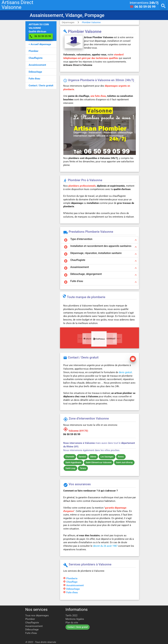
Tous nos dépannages (37, 616)
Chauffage (72, 582)
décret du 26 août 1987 (105, 546)
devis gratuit (125, 372)
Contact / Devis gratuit (78, 627)
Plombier (30, 619)
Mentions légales (75, 619)
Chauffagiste (32, 623)
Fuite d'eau (72, 593)
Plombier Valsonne (91, 22)
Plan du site (72, 623)
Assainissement (75, 585)
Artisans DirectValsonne (17, 5)
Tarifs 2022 (71, 616)
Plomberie (72, 579)
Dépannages (68, 22)
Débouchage (73, 589)
